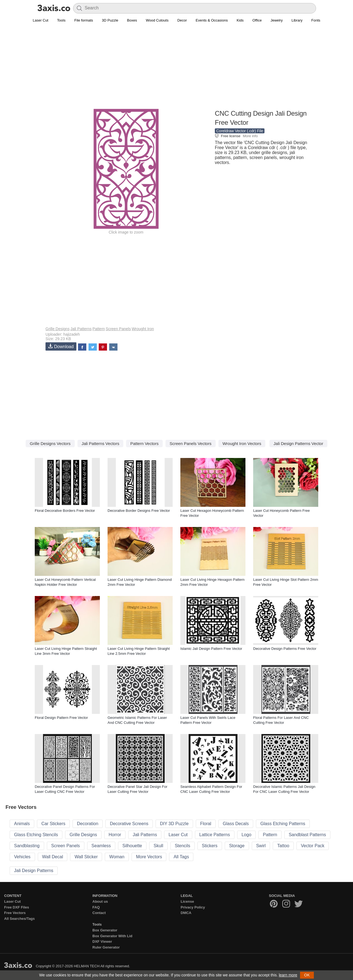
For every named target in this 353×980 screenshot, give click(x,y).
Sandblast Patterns (307, 835)
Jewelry (277, 20)
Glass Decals (236, 824)
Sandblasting (27, 846)
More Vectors (149, 857)
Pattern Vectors (144, 443)
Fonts (316, 20)
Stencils (183, 846)
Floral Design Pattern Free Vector (61, 718)
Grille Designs (58, 329)
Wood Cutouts (157, 20)
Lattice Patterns (215, 835)
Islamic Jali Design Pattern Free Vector (211, 649)
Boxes (132, 20)
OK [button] (307, 975)
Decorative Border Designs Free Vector (139, 511)
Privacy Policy (193, 907)
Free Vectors (15, 913)
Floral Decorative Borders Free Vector (65, 511)
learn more (288, 975)
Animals (22, 824)
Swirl (261, 846)
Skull (158, 846)
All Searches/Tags (19, 919)
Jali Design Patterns (34, 871)
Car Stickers (53, 824)
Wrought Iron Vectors (242, 443)
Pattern (99, 329)
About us (100, 901)
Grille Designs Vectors (50, 443)
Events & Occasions (212, 20)
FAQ (96, 907)
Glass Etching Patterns (283, 824)
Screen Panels (118, 329)
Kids (240, 20)
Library (297, 20)
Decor (182, 20)
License (187, 901)
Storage (237, 846)
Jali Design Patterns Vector (298, 443)
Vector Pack (313, 846)
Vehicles (22, 857)
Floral (206, 824)
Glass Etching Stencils (36, 835)
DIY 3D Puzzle (174, 824)
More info (250, 136)
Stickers (210, 846)
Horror (115, 835)
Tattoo (283, 846)
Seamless (101, 846)
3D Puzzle (110, 20)
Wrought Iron (143, 329)
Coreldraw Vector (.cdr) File (240, 131)
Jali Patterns (81, 329)
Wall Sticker (86, 857)
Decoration (88, 824)
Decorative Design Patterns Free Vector (285, 649)
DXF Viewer (102, 941)
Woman (117, 857)
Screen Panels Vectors (191, 443)
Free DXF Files (17, 907)
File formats (84, 20)
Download (61, 346)
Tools (61, 20)
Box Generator (105, 930)
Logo (247, 835)
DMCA (186, 913)
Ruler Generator (106, 947)
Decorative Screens (129, 824)
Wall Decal (53, 857)
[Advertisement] (176, 69)
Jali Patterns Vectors (101, 443)
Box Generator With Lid (112, 936)
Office (257, 20)
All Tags (181, 857)
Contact (99, 913)
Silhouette (132, 846)
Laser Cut (41, 20)
